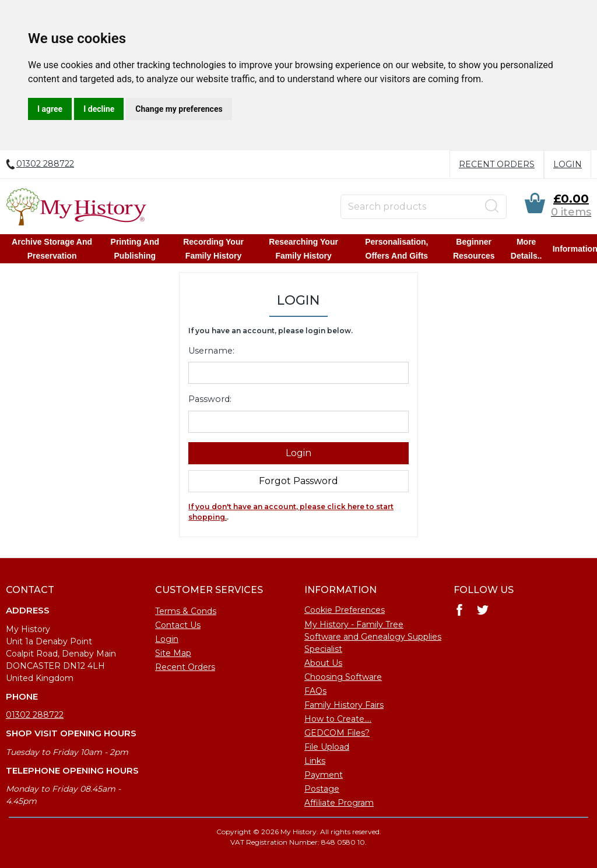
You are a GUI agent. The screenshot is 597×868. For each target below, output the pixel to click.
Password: (210, 399)
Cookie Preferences (345, 610)
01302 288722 (35, 715)
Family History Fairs (344, 705)
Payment (324, 775)
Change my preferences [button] (179, 109)
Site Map (173, 653)
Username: (211, 351)
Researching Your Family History (303, 249)
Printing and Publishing (135, 249)
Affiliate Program (339, 803)
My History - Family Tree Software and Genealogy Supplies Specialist (373, 637)
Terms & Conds (186, 611)
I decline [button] (99, 109)
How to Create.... (338, 719)
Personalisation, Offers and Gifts (396, 249)
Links (315, 761)
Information (575, 249)
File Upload (327, 747)
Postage (322, 789)
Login (568, 164)
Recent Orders (497, 164)
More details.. (526, 249)
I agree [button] (50, 109)
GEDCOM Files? (337, 733)
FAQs (315, 691)
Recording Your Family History (213, 249)
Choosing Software (343, 677)
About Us (323, 663)
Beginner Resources (473, 249)
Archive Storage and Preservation (52, 249)
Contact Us (178, 625)
